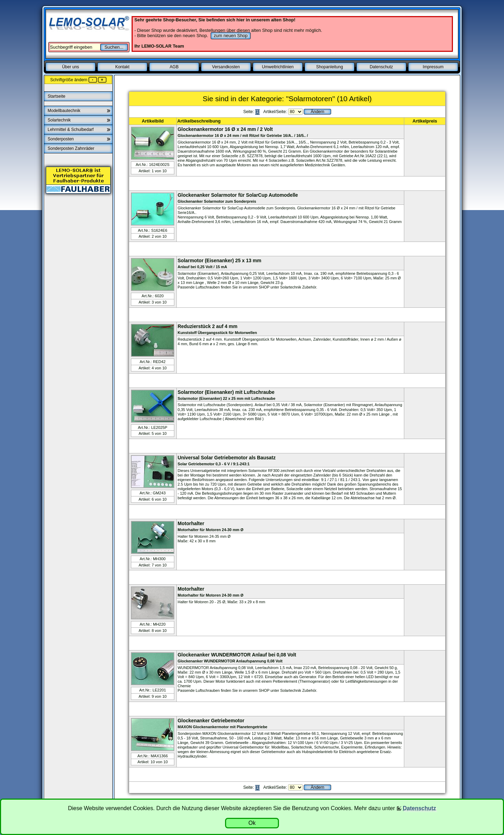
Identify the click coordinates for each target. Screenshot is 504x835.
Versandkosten (226, 67)
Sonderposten (61, 139)
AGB (174, 67)
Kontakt (122, 67)
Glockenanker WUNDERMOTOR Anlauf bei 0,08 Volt (237, 655)
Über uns (71, 67)
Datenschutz (381, 67)
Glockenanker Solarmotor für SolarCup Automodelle (238, 195)
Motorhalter (191, 523)
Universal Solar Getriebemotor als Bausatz (227, 458)
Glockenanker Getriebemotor (211, 721)
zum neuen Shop (231, 36)
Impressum (433, 67)
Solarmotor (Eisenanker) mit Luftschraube (226, 392)
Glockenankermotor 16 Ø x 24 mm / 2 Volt (225, 129)
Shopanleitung (330, 67)
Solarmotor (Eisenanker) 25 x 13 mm (220, 260)
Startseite (57, 96)
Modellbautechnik (64, 111)
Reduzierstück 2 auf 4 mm (208, 326)
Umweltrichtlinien (278, 67)
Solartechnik (59, 120)
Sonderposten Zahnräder (72, 148)
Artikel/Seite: (276, 112)
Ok (252, 823)
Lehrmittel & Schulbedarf (71, 130)
